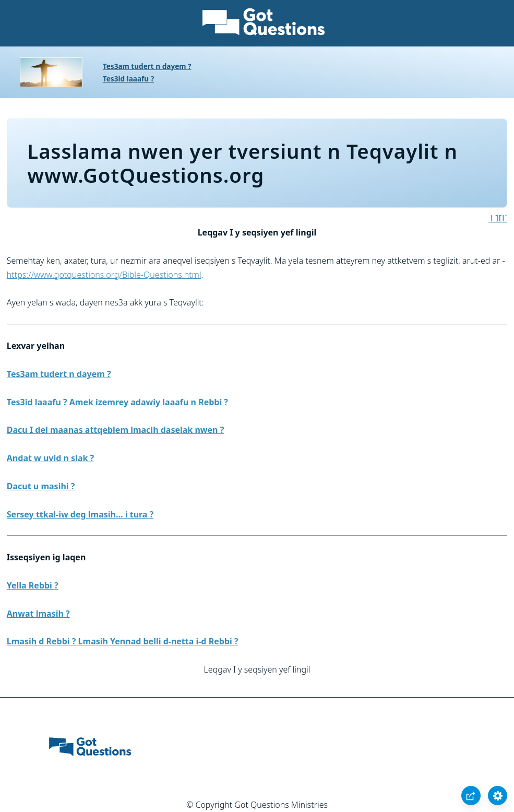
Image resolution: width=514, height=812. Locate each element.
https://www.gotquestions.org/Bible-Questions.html (104, 275)
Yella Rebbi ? (33, 585)
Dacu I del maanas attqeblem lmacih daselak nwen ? (115, 430)
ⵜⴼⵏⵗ (498, 218)
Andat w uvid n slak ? (50, 458)
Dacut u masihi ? (41, 486)
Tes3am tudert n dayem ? (147, 66)
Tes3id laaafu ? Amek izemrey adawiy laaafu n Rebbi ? (117, 402)
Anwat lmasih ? (38, 614)
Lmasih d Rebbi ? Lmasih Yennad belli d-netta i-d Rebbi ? (123, 641)
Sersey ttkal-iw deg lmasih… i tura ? (80, 514)
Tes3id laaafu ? (128, 79)
